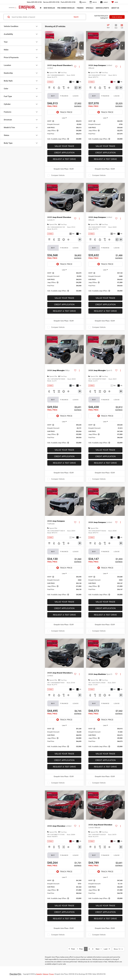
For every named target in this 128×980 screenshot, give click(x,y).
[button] (81, 46)
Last (107, 949)
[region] (64, 131)
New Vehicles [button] (49, 8)
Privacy (52, 974)
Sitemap (46, 974)
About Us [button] (115, 8)
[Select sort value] (109, 26)
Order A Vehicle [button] (117, 17)
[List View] (122, 26)
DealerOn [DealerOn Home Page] (39, 974)
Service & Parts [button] (102, 8)
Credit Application (64, 153)
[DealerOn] (16, 974)
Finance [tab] (64, 96)
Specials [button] (90, 8)
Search (76, 17)
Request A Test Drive (64, 159)
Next (99, 949)
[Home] (41, 8)
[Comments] (76, 88)
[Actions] (79, 67)
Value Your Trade (64, 146)
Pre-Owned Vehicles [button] (66, 8)
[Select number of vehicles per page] (118, 949)
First (72, 949)
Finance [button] (80, 8)
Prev (80, 949)
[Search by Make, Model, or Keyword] (41, 17)
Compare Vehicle (58, 175)
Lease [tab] (76, 96)
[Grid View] (115, 26)
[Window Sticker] (80, 88)
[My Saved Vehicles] (115, 2)
